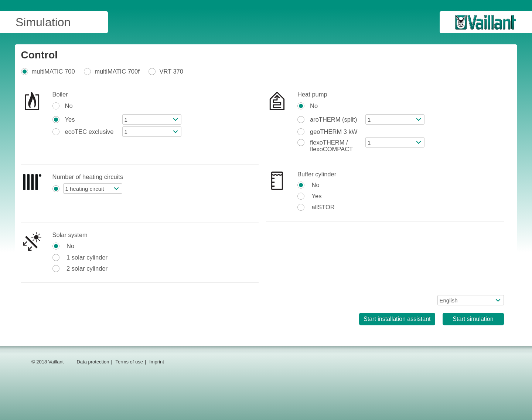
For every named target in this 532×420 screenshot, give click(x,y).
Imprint (157, 362)
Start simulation (473, 319)
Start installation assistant (397, 319)
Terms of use (129, 362)
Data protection (93, 362)
